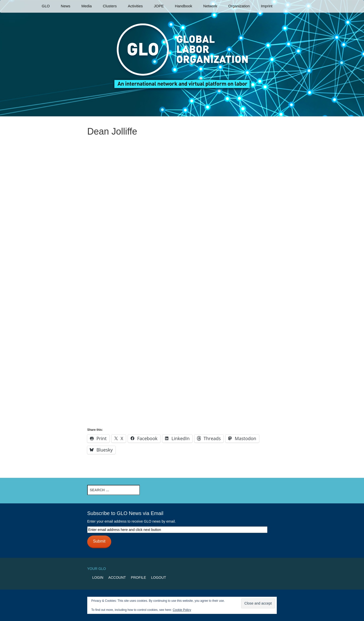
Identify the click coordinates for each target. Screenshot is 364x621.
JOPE (159, 6)
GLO (46, 6)
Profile (139, 577)
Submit (99, 541)
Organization (239, 6)
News (66, 6)
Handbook (184, 6)
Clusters (110, 6)
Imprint (267, 6)
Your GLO (97, 569)
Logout (159, 577)
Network (210, 6)
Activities (135, 6)
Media (87, 6)
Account (117, 577)
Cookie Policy (182, 610)
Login (98, 577)
